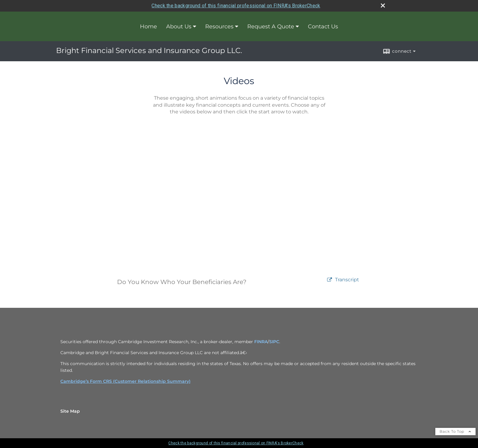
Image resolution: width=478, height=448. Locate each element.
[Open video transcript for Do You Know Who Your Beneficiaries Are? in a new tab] (347, 280)
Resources (219, 27)
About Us (179, 27)
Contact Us (323, 27)
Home (148, 27)
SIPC (274, 342)
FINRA (261, 342)
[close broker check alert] (383, 5)
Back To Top (455, 431)
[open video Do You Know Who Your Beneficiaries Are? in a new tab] (330, 280)
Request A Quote (271, 27)
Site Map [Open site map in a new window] (70, 411)
